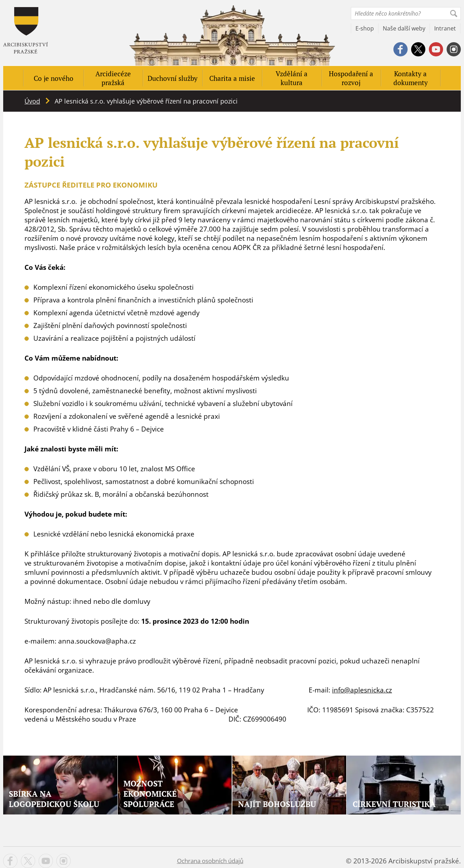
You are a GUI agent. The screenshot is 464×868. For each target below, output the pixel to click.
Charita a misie (232, 78)
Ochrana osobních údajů (210, 861)
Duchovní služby (173, 78)
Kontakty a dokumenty (411, 78)
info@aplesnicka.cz (362, 690)
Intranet (445, 28)
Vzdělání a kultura (292, 78)
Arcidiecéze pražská (113, 78)
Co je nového (54, 78)
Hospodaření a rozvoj (351, 78)
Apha (26, 30)
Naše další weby (404, 28)
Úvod (32, 101)
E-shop (365, 28)
